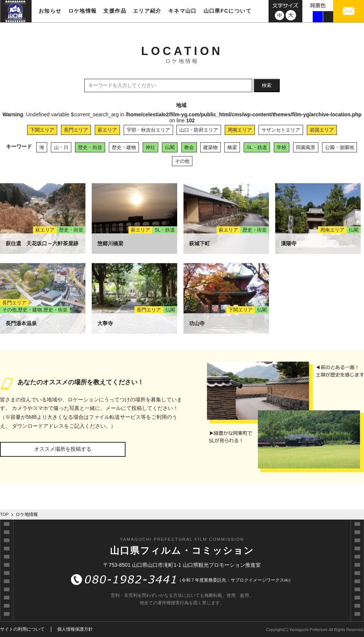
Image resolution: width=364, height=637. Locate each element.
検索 (267, 85)
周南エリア (240, 130)
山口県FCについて (227, 11)
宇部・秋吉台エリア (148, 130)
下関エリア (42, 130)
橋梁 (232, 147)
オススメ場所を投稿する (63, 449)
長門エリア (76, 130)
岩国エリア (322, 130)
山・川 (61, 147)
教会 (189, 147)
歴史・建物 (124, 147)
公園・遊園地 (339, 147)
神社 (150, 147)
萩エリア (107, 130)
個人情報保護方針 (75, 629)
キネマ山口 (183, 11)
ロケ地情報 (83, 11)
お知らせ (50, 11)
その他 (182, 161)
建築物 (210, 147)
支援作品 (115, 11)
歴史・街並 (90, 147)
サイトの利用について (22, 629)
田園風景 (306, 147)
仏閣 (170, 147)
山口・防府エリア (199, 130)
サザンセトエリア (281, 130)
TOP (4, 514)
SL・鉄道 (257, 147)
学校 (282, 147)
